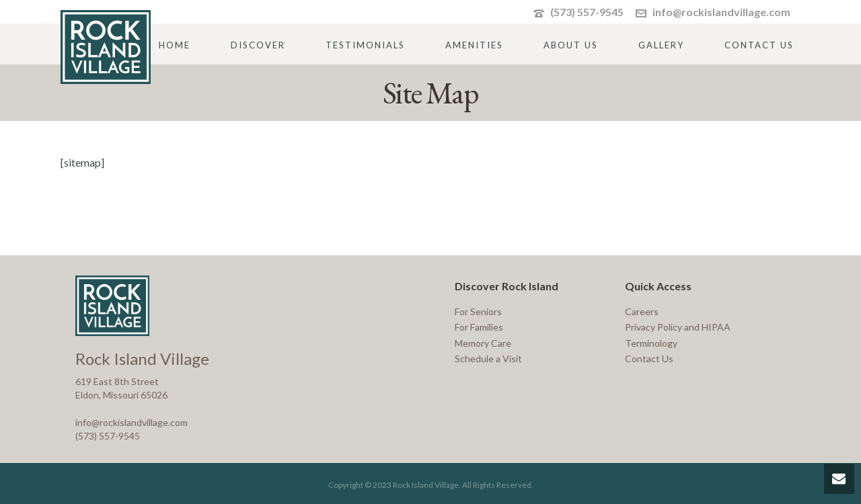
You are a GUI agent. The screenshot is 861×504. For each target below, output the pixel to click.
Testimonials (365, 45)
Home (175, 45)
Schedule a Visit (488, 359)
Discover (258, 45)
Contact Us (759, 45)
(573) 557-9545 (587, 12)
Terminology (651, 343)
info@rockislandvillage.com (721, 12)
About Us (571, 45)
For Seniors (478, 311)
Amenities (474, 45)
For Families (479, 327)
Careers (642, 311)
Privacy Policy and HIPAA (678, 327)
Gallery (661, 45)
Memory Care (483, 343)
